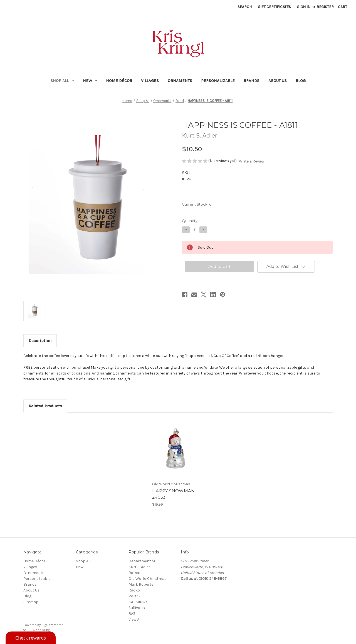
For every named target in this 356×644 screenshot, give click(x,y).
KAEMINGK (138, 602)
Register (325, 7)
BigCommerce (53, 625)
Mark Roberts (141, 584)
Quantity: (190, 221)
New (90, 81)
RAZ (132, 614)
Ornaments (180, 81)
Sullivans (137, 608)
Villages (150, 81)
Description (40, 341)
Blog (301, 81)
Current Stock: (197, 204)
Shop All (62, 81)
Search (245, 7)
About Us (278, 81)
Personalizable (218, 81)
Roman (135, 573)
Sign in (304, 7)
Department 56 (142, 561)
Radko (134, 590)
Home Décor (119, 81)
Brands (252, 81)
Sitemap (31, 602)
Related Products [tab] (45, 406)
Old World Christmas (148, 579)
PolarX (135, 596)
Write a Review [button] (252, 161)
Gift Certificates (274, 7)
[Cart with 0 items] (343, 7)
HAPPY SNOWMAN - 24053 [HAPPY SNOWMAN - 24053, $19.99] (175, 494)
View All (135, 619)
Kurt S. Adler (139, 567)
